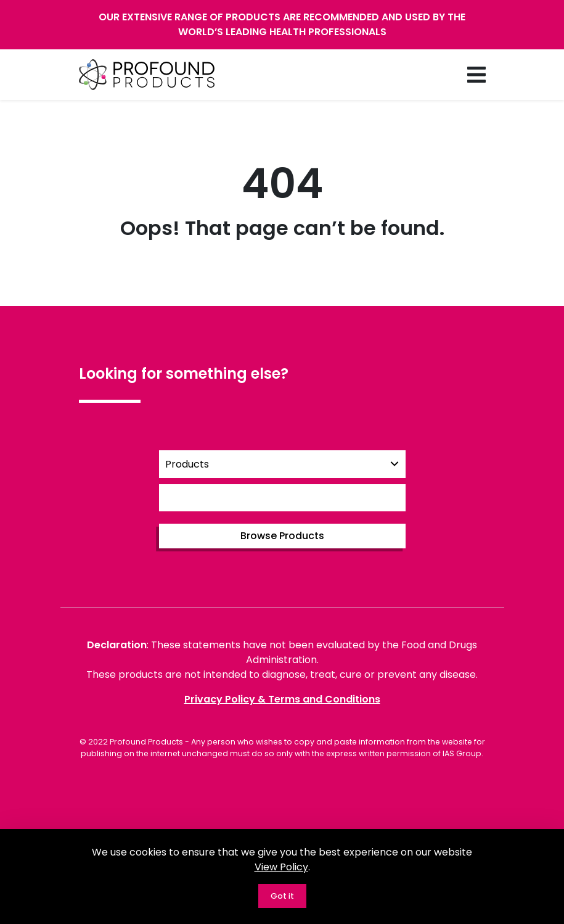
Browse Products (282, 536)
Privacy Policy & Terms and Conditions (282, 699)
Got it (282, 896)
